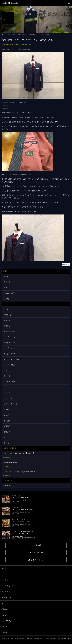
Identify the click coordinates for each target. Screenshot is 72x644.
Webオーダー (9, 315)
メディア (7, 393)
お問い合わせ (36, 553)
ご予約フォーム (36, 560)
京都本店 (7, 282)
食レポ (6, 443)
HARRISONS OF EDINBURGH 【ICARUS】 (19, 453)
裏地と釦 (7, 432)
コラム (6, 371)
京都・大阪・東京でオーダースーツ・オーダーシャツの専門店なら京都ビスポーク (29, 639)
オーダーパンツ (10, 354)
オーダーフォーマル (11, 359)
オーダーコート (10, 331)
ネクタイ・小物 (10, 382)
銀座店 (6, 299)
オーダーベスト (10, 365)
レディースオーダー (11, 404)
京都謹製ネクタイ (7, 598)
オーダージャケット (11, 343)
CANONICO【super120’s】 (13, 462)
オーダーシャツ (10, 337)
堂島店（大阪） (22, 34)
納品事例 (4, 609)
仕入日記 (7, 410)
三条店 (6, 276)
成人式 (6, 415)
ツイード (7, 376)
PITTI (6, 309)
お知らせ (7, 326)
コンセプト (5, 603)
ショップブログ (11, 34)
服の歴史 (7, 421)
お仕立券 (7, 320)
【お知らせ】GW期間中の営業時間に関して (19, 472)
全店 (5, 288)
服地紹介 (7, 426)
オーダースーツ (27, 45)
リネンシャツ (9, 398)
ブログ (6, 387)
